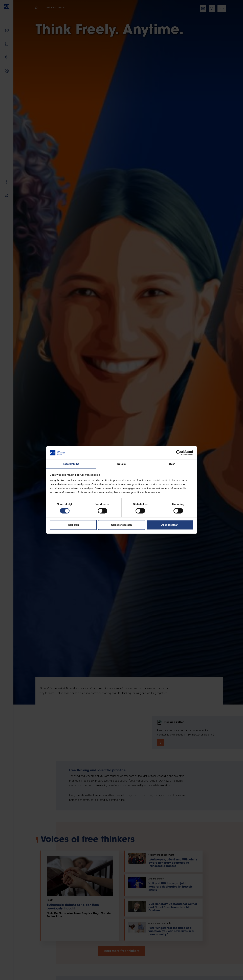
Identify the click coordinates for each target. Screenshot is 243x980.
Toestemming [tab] (71, 464)
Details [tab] (122, 464)
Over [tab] (172, 464)
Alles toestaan (170, 525)
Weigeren (73, 525)
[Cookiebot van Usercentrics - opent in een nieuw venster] (179, 453)
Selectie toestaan (121, 525)
